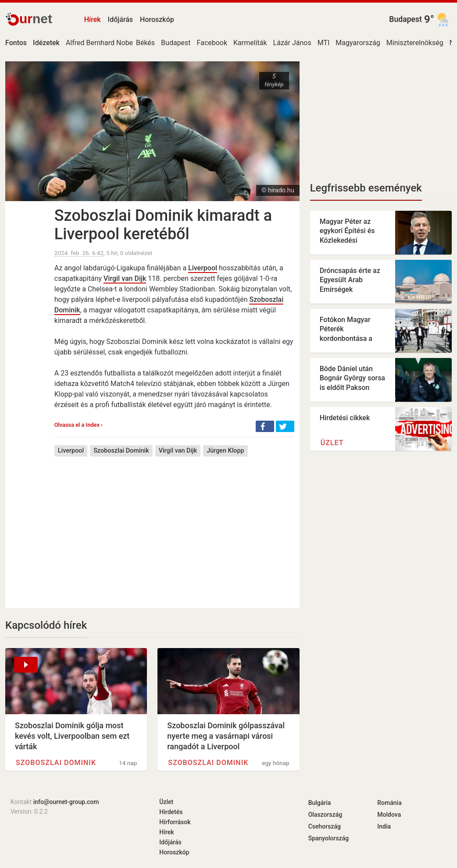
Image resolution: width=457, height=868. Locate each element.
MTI (324, 43)
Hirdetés (171, 812)
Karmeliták (250, 43)
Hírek (93, 19)
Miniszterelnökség (415, 43)
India (384, 826)
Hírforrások (175, 822)
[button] (265, 426)
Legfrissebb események (366, 188)
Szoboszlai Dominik (121, 451)
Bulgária (320, 803)
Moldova (389, 815)
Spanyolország (329, 838)
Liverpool (203, 268)
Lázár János (292, 43)
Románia (389, 803)
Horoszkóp (157, 19)
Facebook (212, 43)
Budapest (405, 19)
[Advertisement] (174, 526)
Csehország (325, 826)
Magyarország (358, 43)
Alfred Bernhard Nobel (100, 43)
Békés (145, 43)
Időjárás (121, 19)
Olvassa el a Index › (79, 425)
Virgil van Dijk (125, 278)
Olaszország (325, 815)
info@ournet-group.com (66, 802)
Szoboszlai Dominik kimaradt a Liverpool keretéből (163, 225)
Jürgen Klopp (225, 451)
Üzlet (332, 443)
